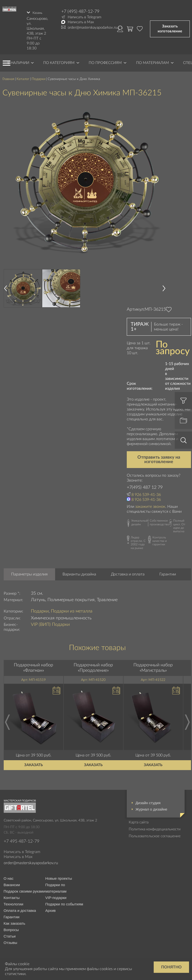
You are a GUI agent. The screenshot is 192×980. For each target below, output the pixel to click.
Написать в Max (81, 22)
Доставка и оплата (128, 572)
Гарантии (168, 572)
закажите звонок (150, 504)
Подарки (39, 77)
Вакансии (12, 883)
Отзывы (11, 940)
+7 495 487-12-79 (21, 839)
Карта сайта (139, 820)
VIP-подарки (56, 895)
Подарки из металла (72, 609)
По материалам (153, 61)
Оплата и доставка (20, 908)
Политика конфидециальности (155, 827)
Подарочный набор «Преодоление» (93, 666)
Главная (8, 77)
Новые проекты (59, 876)
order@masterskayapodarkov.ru (92, 28)
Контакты (12, 895)
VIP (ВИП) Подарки (50, 622)
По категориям (59, 61)
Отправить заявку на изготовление (159, 457)
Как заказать (15, 921)
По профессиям (105, 61)
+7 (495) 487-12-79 (80, 12)
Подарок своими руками (24, 889)
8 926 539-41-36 (146, 492)
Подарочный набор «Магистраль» (153, 666)
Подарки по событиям (64, 902)
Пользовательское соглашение (155, 834)
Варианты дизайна (79, 572)
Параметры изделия (29, 572)
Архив (50, 908)
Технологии (14, 902)
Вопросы (11, 928)
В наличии (18, 61)
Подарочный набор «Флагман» (33, 666)
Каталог (23, 77)
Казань (38, 11)
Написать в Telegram (85, 17)
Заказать (33, 763)
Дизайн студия (148, 801)
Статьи (10, 934)
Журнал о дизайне (151, 807)
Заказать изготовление (170, 28)
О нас (9, 876)
